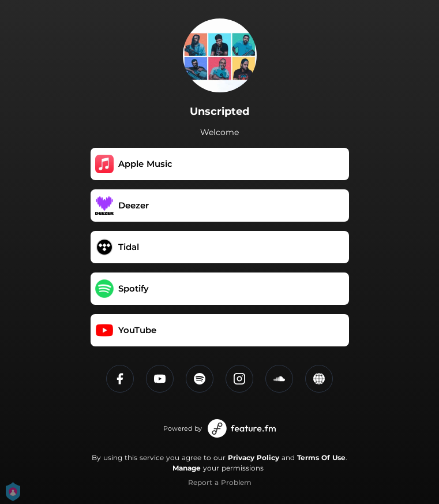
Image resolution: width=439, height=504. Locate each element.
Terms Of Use (321, 458)
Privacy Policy (254, 458)
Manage (187, 468)
